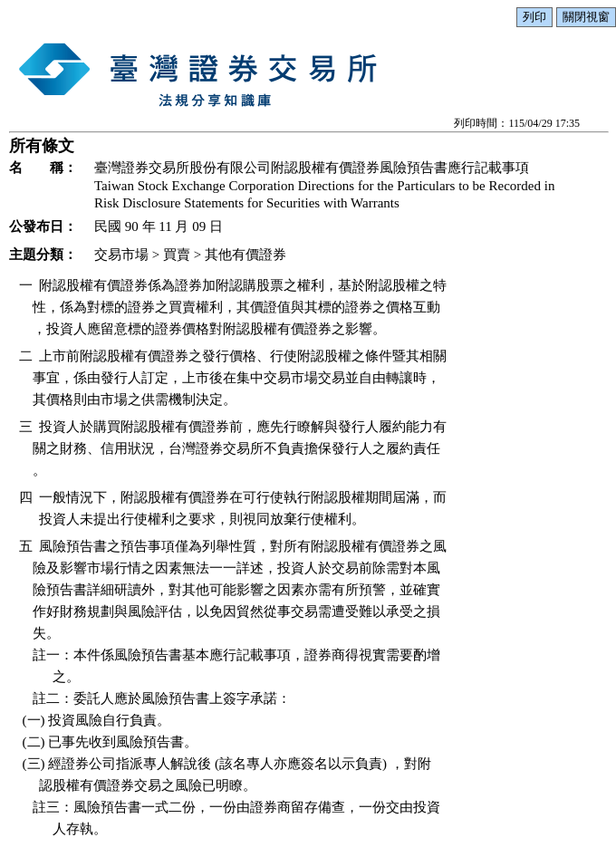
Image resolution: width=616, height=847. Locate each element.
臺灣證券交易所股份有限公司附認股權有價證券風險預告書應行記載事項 (312, 168)
